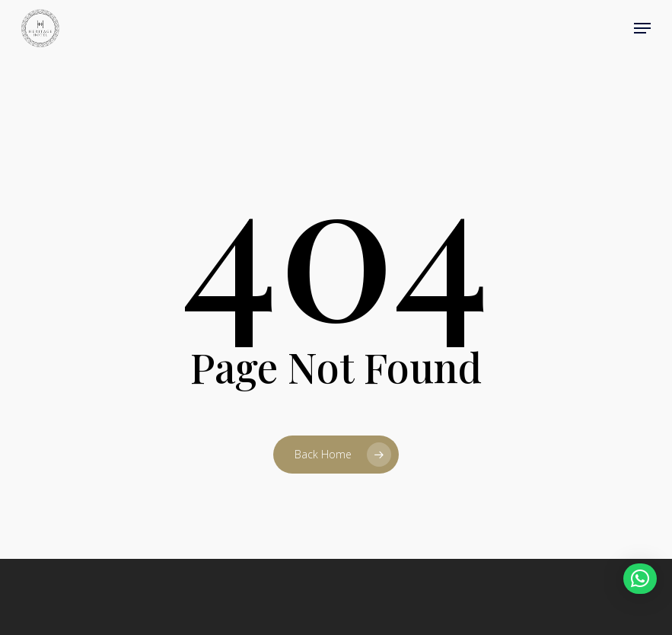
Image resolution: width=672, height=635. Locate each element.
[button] (642, 28)
